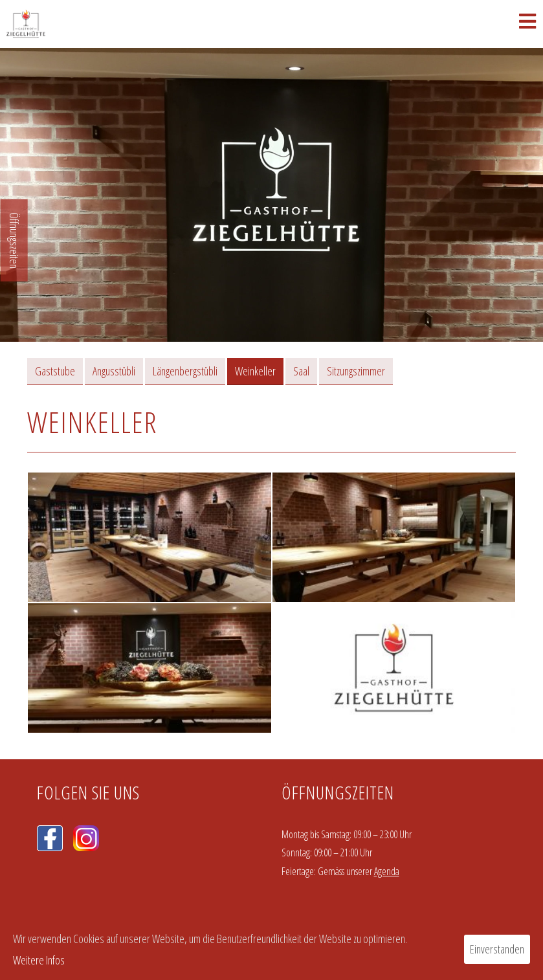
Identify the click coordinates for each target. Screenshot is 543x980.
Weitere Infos (39, 960)
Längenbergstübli (185, 371)
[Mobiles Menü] (528, 24)
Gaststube (55, 371)
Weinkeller (255, 371)
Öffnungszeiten (14, 240)
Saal (301, 371)
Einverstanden (497, 949)
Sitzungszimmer (356, 371)
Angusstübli (114, 371)
